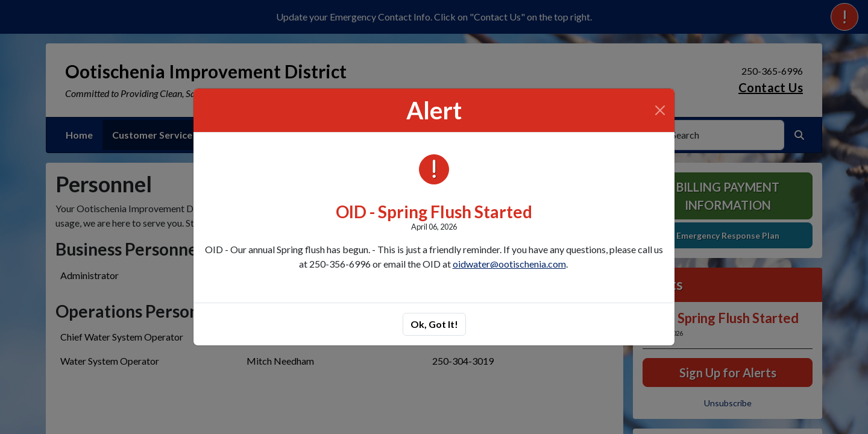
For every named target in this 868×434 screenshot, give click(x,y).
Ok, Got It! (434, 324)
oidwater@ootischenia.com (509, 264)
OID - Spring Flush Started (434, 212)
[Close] (660, 110)
